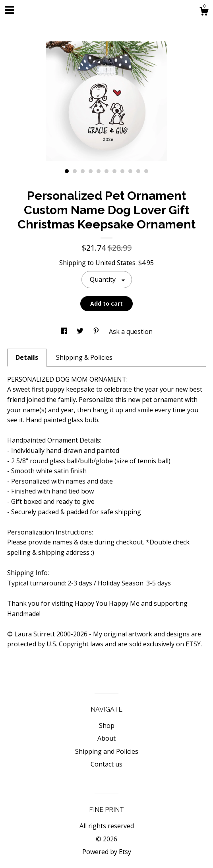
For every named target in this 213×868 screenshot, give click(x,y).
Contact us (106, 764)
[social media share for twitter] (81, 332)
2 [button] (75, 171)
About (106, 738)
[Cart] (204, 12)
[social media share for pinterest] (97, 332)
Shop (107, 726)
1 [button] (67, 171)
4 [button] (91, 171)
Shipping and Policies (107, 751)
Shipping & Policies (84, 357)
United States (115, 263)
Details (27, 357)
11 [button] (146, 171)
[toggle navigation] (10, 10)
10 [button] (138, 171)
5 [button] (99, 171)
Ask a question (131, 332)
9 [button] (130, 171)
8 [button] (122, 171)
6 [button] (106, 171)
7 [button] (114, 171)
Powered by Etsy (107, 852)
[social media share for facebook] (65, 332)
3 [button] (83, 171)
